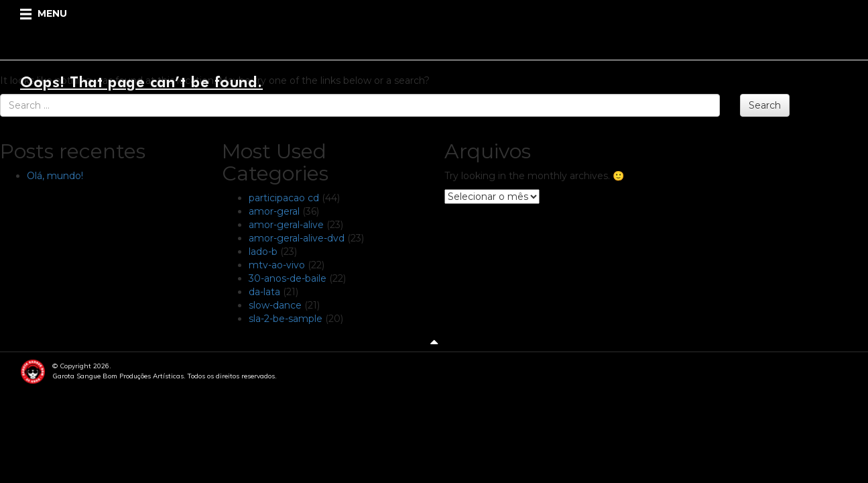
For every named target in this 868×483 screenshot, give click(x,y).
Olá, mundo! (55, 176)
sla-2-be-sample (286, 319)
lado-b (263, 252)
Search (765, 105)
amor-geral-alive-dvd (297, 238)
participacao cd (284, 198)
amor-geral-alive (286, 225)
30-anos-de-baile (288, 278)
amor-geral (274, 211)
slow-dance (275, 305)
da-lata (264, 292)
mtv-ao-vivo (277, 265)
